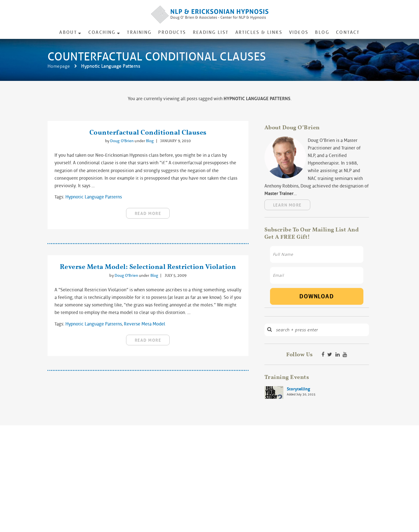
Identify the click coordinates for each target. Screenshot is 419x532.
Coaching (102, 32)
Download (317, 296)
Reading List (211, 32)
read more (148, 214)
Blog (322, 32)
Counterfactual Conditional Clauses (148, 132)
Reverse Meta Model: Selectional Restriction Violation (148, 267)
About (68, 32)
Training (139, 32)
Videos (299, 32)
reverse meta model (145, 324)
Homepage (59, 66)
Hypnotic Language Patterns (94, 197)
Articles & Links (259, 32)
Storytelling (298, 389)
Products (172, 32)
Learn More (287, 205)
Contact (348, 32)
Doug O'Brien (122, 141)
